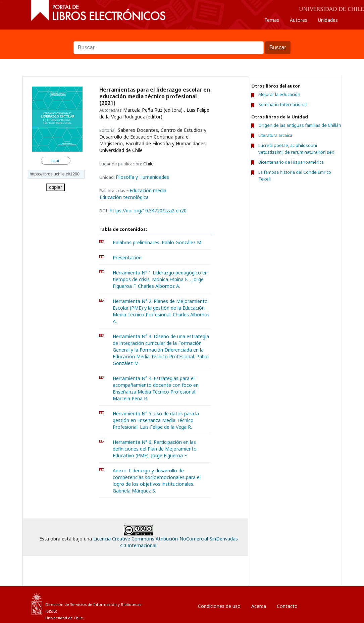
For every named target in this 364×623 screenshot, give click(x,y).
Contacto (287, 606)
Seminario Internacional (282, 105)
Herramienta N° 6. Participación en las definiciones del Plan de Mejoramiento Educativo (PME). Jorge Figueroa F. (155, 449)
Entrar (318, 604)
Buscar (182, 38)
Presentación (127, 257)
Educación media (148, 191)
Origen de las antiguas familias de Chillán (300, 125)
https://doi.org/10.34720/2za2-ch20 (148, 211)
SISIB (51, 611)
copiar (55, 187)
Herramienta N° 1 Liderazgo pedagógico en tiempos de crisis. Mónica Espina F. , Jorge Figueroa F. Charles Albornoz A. (160, 279)
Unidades (328, 20)
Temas (272, 20)
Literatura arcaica (275, 135)
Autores (299, 20)
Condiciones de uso (219, 606)
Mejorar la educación (279, 94)
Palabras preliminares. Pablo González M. (158, 242)
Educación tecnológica (124, 197)
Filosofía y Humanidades (142, 177)
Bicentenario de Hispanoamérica (291, 162)
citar (56, 161)
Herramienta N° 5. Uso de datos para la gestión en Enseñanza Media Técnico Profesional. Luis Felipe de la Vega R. (156, 420)
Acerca (259, 606)
